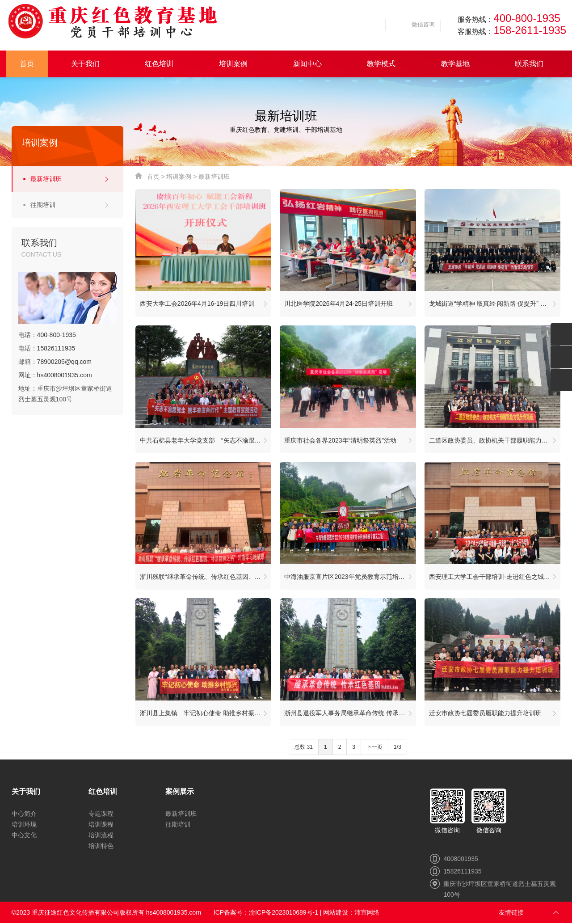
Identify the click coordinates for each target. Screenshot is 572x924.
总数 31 (304, 748)
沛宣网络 (367, 913)
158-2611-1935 (530, 30)
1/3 (397, 748)
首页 (153, 177)
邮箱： (55, 362)
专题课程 (101, 814)
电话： (47, 335)
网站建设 (336, 913)
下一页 (374, 748)
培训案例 (179, 177)
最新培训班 (46, 179)
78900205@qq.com (64, 362)
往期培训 (43, 205)
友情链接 (511, 913)
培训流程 (101, 836)
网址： (55, 375)
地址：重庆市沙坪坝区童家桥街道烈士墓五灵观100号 (65, 394)
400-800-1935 (527, 18)
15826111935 (56, 348)
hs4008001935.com (65, 375)
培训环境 (24, 825)
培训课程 (101, 825)
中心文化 (24, 836)
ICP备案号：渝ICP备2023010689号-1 (266, 913)
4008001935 (461, 860)
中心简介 (24, 814)
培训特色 (101, 847)
